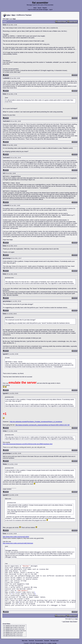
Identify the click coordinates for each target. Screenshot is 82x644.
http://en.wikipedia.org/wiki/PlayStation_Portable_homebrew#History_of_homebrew (36, 422)
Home (35, 8)
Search (39, 8)
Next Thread (73, 621)
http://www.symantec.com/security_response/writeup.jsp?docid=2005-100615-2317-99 (42, 425)
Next (14, 19)
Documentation (39, 641)
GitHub (50, 643)
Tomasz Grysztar (40, 643)
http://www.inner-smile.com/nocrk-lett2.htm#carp (18, 543)
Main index (25, 641)
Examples (47, 641)
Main (14, 15)
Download (31, 641)
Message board (55, 641)
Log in (51, 10)
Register (45, 8)
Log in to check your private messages (38, 10)
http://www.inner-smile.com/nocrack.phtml (16, 537)
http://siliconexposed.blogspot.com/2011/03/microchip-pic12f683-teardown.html (28, 444)
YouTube (54, 643)
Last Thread (66, 621)
